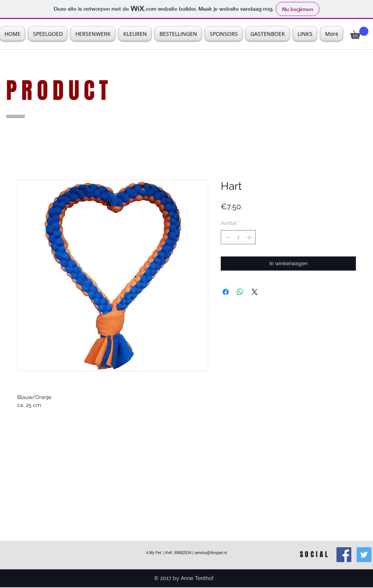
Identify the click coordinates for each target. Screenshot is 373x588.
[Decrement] (227, 237)
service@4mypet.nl (211, 553)
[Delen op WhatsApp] (240, 292)
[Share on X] (255, 292)
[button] (359, 33)
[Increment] (250, 237)
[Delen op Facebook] (226, 292)
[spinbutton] (238, 237)
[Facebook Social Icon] (344, 555)
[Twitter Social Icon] (364, 555)
